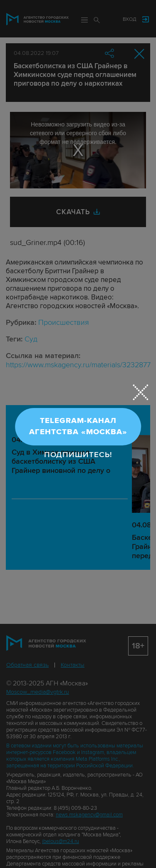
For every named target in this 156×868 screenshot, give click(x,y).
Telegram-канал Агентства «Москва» (78, 426)
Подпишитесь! (78, 454)
